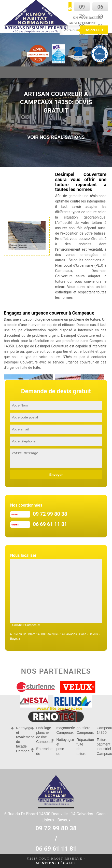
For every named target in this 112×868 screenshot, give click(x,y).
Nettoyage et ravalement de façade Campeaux (22, 740)
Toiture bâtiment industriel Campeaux (102, 747)
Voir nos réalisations (56, 137)
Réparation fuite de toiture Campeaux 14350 (92, 741)
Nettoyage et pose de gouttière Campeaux (72, 741)
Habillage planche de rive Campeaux (42, 735)
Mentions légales (56, 863)
